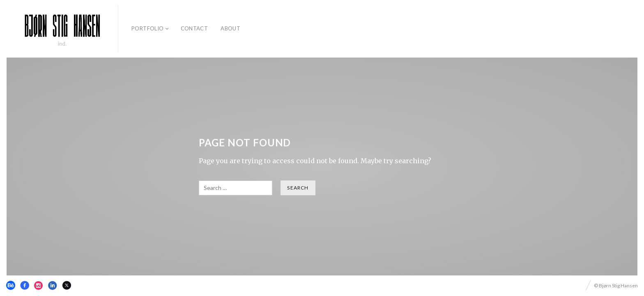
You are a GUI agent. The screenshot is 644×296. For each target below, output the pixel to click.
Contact (194, 28)
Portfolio (148, 28)
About (230, 28)
